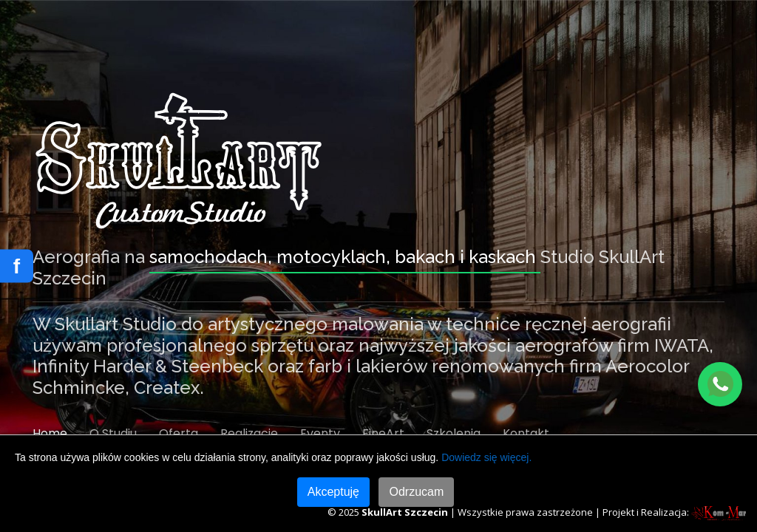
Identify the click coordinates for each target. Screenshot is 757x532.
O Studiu (113, 433)
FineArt (383, 433)
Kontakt (526, 433)
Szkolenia (454, 433)
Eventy (320, 433)
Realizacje (249, 433)
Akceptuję (333, 492)
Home (50, 433)
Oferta (179, 433)
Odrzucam (416, 492)
